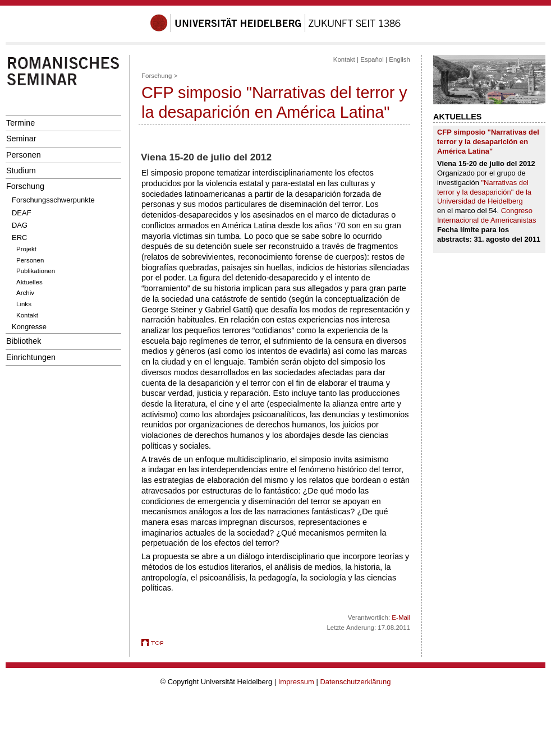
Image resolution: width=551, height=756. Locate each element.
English (400, 59)
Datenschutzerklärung (355, 682)
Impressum (296, 682)
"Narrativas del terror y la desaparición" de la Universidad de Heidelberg (484, 192)
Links (24, 304)
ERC (19, 238)
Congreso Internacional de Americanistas (486, 215)
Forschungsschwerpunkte (53, 200)
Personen (24, 155)
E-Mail (401, 617)
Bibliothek (24, 341)
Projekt (26, 249)
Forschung (25, 186)
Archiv (25, 293)
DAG (20, 225)
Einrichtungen (31, 357)
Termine (20, 123)
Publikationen (36, 271)
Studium (21, 170)
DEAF (22, 213)
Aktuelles (29, 282)
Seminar (21, 139)
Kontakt (27, 315)
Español (372, 59)
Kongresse (29, 327)
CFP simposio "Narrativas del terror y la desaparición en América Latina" (488, 142)
